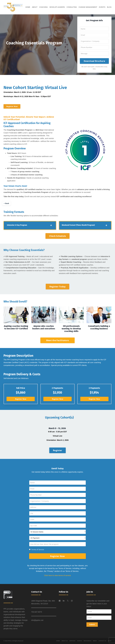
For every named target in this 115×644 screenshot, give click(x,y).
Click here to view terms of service (57, 576)
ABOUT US (63, 641)
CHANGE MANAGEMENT (88, 7)
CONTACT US (102, 641)
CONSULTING (72, 7)
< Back (6, 203)
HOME (28, 7)
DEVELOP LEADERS (57, 7)
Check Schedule (58, 236)
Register (57, 451)
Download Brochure (94, 61)
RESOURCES (87, 641)
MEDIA (95, 641)
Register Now (12, 106)
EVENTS (102, 7)
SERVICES (72, 641)
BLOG (109, 7)
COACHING (43, 7)
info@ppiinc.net (37, 621)
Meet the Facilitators (57, 341)
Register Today (58, 287)
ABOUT (35, 7)
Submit (92, 625)
